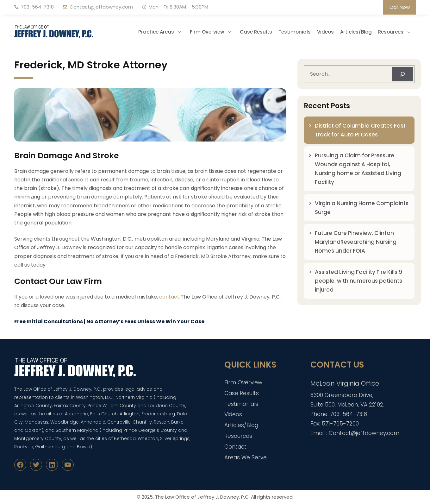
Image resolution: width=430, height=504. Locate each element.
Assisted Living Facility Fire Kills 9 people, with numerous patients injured (358, 281)
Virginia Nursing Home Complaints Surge (362, 208)
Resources (397, 32)
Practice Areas (162, 32)
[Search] (402, 74)
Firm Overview (213, 32)
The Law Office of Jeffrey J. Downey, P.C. (202, 497)
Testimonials (295, 32)
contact (169, 297)
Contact (235, 447)
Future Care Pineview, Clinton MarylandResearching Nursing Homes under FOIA (356, 242)
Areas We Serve (246, 457)
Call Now (400, 7)
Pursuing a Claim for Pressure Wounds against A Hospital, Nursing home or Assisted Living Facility (358, 169)
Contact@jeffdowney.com (101, 7)
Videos (325, 32)
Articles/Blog (356, 32)
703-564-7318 (37, 7)
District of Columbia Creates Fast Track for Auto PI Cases (360, 130)
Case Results (256, 32)
